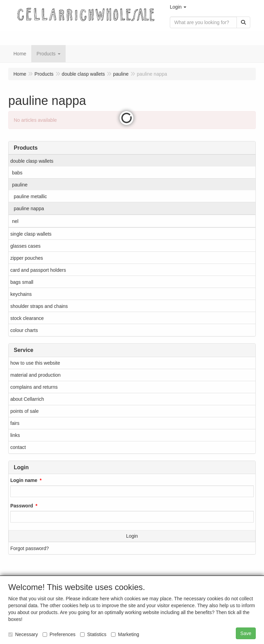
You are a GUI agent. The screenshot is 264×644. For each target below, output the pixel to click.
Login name (24, 480)
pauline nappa (29, 208)
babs (17, 173)
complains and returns (34, 387)
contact (18, 447)
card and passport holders (38, 270)
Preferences (59, 634)
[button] (178, 7)
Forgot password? (30, 548)
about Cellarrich (27, 399)
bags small (22, 282)
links (15, 435)
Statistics (93, 634)
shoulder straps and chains (39, 306)
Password (22, 506)
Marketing (125, 634)
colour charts (24, 330)
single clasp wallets (31, 234)
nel (15, 221)
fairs (15, 423)
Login (132, 536)
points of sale (25, 411)
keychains (21, 294)
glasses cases (25, 246)
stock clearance (27, 318)
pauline (20, 185)
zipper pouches (27, 258)
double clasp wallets (32, 161)
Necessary (23, 634)
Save (246, 633)
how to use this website (35, 363)
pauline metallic (30, 196)
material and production (35, 375)
